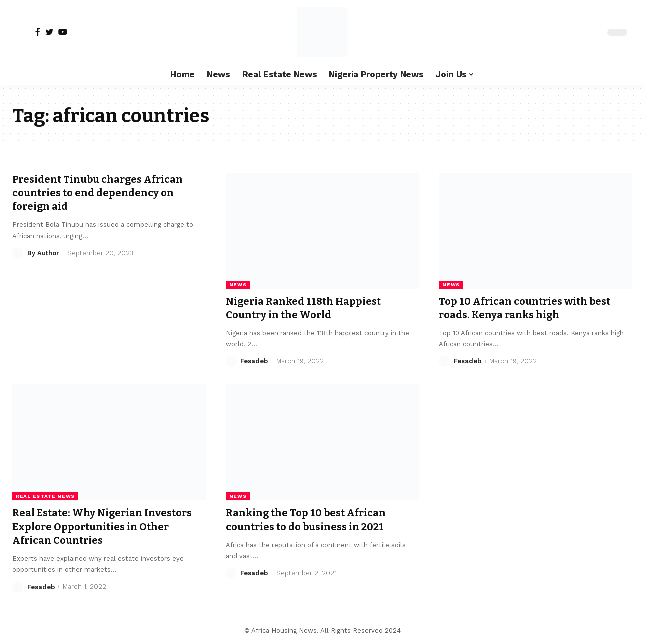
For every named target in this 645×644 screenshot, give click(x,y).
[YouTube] (63, 32)
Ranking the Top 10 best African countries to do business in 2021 (311, 520)
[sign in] (21, 32)
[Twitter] (49, 32)
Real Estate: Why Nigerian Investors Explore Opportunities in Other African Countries (109, 527)
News (238, 285)
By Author (43, 253)
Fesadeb (254, 361)
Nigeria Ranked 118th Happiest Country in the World (308, 308)
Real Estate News (45, 496)
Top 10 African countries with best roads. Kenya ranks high (530, 308)
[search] (592, 32)
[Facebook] (38, 32)
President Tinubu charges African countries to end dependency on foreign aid (104, 193)
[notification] (577, 32)
